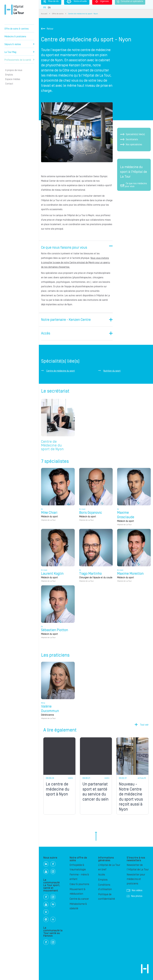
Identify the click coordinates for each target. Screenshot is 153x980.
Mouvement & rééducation (78, 892)
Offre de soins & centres (17, 29)
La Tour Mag (19, 52)
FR (45, 8)
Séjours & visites (19, 44)
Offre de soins (58, 14)
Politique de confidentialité (107, 897)
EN (49, 8)
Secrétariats (129, 139)
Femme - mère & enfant (79, 877)
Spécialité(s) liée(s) (133, 134)
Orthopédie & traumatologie (78, 867)
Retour (47, 29)
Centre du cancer (79, 899)
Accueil (44, 14)
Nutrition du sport (112, 371)
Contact (9, 84)
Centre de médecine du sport (61, 371)
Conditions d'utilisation (105, 887)
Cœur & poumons (79, 884)
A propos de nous (14, 70)
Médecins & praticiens (15, 37)
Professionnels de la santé (19, 60)
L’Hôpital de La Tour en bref (109, 867)
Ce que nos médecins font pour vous (134, 185)
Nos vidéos (135, 890)
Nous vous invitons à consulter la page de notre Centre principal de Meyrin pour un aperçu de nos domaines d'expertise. (76, 263)
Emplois (9, 75)
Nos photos (135, 896)
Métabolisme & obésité (78, 906)
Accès (102, 875)
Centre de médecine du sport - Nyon (83, 14)
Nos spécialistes (131, 145)
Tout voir (144, 725)
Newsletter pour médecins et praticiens (136, 879)
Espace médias (13, 79)
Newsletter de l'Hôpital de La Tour (138, 867)
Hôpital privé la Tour (14, 10)
